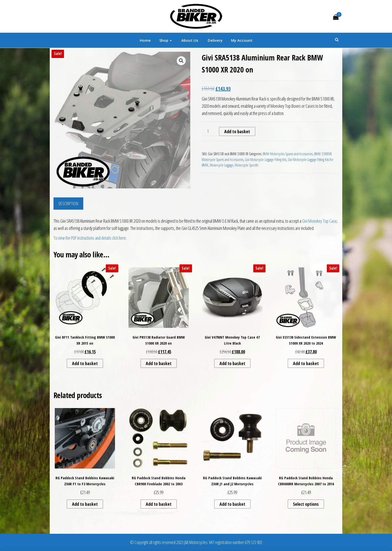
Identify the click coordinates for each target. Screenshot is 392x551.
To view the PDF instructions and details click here (90, 238)
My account (242, 40)
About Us (189, 40)
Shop (165, 40)
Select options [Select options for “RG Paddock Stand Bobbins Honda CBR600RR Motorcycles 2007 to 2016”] (306, 504)
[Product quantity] (210, 131)
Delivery (215, 40)
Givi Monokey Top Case (319, 221)
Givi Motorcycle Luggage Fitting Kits (266, 160)
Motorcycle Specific (247, 165)
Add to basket (237, 131)
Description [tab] (68, 203)
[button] (181, 61)
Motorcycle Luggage (221, 165)
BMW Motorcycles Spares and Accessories (288, 154)
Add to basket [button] (85, 363)
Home (145, 40)
